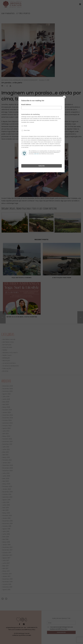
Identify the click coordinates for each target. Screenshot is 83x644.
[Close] (64, 97)
